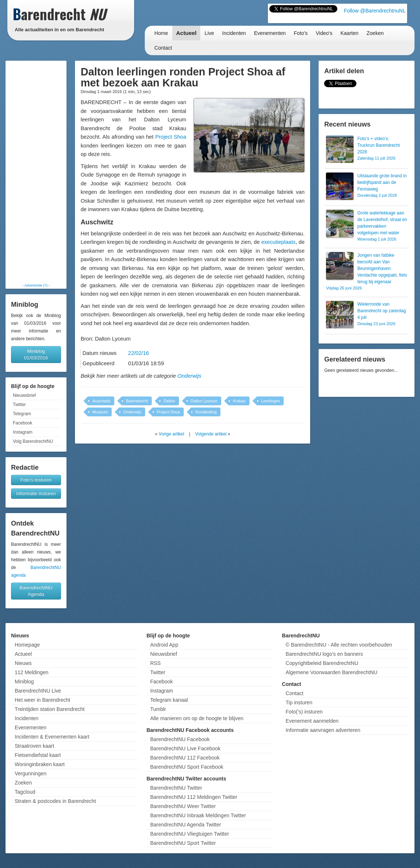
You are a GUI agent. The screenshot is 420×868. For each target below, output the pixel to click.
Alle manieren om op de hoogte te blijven (197, 718)
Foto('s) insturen (304, 712)
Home (161, 33)
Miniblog (24, 682)
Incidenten (234, 33)
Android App (164, 645)
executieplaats (279, 242)
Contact (163, 48)
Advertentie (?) (36, 285)
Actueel (186, 33)
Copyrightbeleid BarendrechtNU (322, 663)
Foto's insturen (36, 480)
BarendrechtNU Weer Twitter (183, 806)
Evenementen (270, 33)
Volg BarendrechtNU (33, 441)
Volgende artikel (211, 434)
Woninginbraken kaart (40, 764)
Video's (324, 33)
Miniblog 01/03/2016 (36, 354)
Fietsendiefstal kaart (38, 755)
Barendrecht (137, 401)
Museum (100, 412)
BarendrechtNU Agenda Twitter (186, 825)
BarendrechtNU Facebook (180, 739)
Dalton (169, 401)
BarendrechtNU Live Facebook (185, 748)
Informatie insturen (36, 493)
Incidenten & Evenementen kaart (52, 737)
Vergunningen (30, 773)
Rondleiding (206, 412)
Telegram (22, 414)
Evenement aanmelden (312, 721)
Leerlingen (271, 401)
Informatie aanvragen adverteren (323, 730)
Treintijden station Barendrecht (50, 709)
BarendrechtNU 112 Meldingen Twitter (194, 797)
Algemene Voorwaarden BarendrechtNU (331, 672)
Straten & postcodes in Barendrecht (55, 801)
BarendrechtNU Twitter (176, 788)
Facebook (23, 423)
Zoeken (375, 33)
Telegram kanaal (169, 700)
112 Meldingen (32, 672)
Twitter (19, 405)
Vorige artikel (171, 434)
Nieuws (23, 663)
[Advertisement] (36, 172)
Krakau (239, 401)
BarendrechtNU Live (38, 691)
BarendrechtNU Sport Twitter (183, 843)
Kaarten (349, 33)
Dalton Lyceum (204, 401)
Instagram (23, 432)
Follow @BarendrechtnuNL (375, 11)
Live (209, 33)
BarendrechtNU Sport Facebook (187, 767)
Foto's (301, 33)
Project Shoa (170, 137)
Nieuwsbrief (24, 395)
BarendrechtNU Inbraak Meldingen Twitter (198, 815)
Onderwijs (189, 376)
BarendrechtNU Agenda (36, 591)
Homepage (27, 645)
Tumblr (158, 709)
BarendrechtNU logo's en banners (324, 654)
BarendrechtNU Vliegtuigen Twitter (190, 834)
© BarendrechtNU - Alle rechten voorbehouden (339, 645)
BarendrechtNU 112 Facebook (185, 758)
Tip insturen (299, 702)
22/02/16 (139, 353)
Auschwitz (101, 401)
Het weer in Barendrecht (42, 700)
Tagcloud (25, 792)
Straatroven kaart (34, 746)
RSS (156, 663)
